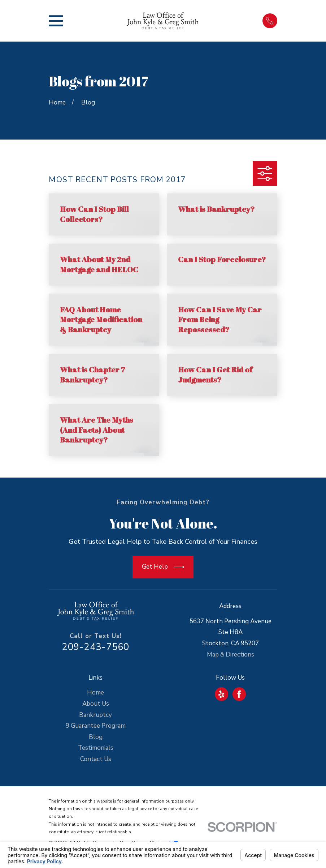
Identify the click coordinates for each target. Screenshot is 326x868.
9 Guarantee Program (96, 726)
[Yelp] (221, 694)
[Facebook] (239, 694)
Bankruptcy (95, 715)
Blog (96, 737)
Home (95, 692)
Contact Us (96, 759)
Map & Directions (231, 655)
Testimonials (96, 748)
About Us (96, 704)
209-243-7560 (95, 647)
